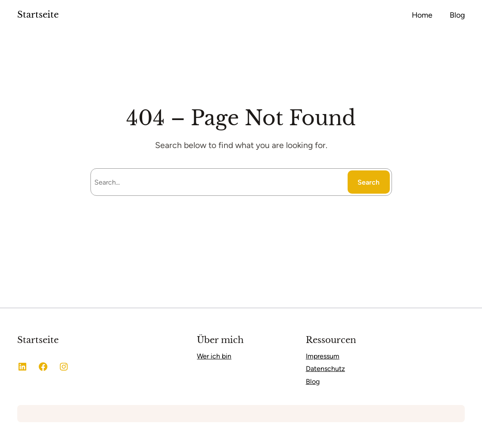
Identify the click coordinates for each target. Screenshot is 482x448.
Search (368, 182)
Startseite (38, 15)
